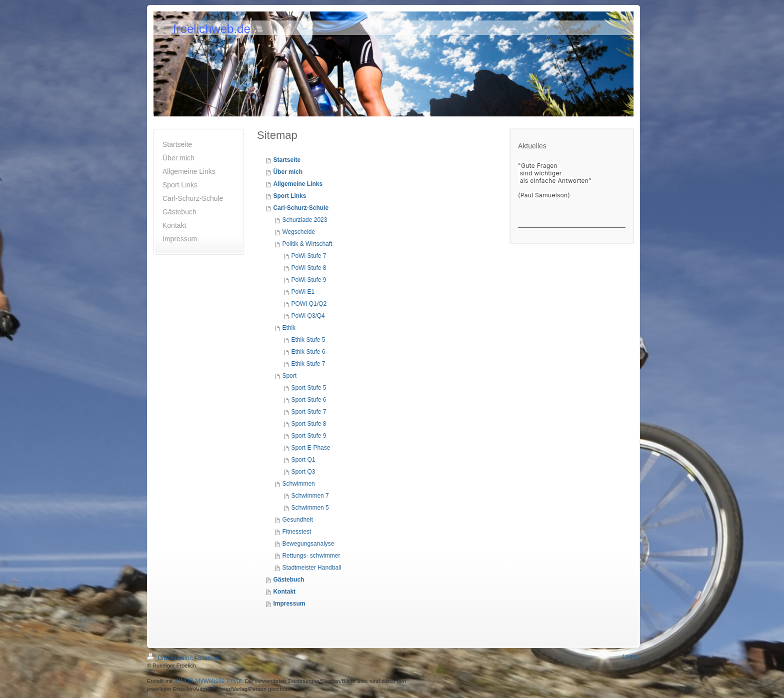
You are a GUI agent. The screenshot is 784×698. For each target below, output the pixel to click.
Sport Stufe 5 (308, 388)
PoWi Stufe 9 (308, 280)
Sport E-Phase (310, 448)
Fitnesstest (296, 532)
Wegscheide (298, 232)
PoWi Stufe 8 (308, 268)
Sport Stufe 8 (308, 424)
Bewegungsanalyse (308, 544)
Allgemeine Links (298, 184)
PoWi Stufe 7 (308, 256)
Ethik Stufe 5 (308, 340)
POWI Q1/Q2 (309, 304)
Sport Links (289, 196)
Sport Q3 (303, 472)
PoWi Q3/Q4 (308, 316)
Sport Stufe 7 (308, 412)
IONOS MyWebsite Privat (208, 681)
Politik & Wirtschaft (307, 244)
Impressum (289, 604)
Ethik (289, 328)
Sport (289, 376)
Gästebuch (288, 580)
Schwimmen (298, 484)
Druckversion (171, 658)
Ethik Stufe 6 (308, 352)
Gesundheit (297, 520)
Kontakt (284, 592)
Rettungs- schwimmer (311, 556)
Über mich (288, 172)
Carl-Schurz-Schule (301, 208)
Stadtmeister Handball (311, 568)
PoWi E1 (303, 292)
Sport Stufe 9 (308, 436)
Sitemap (208, 658)
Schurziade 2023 (304, 220)
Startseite (287, 160)
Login (630, 657)
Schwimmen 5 (310, 508)
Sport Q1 (303, 460)
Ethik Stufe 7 (308, 364)
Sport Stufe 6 (308, 400)
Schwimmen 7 (310, 496)
